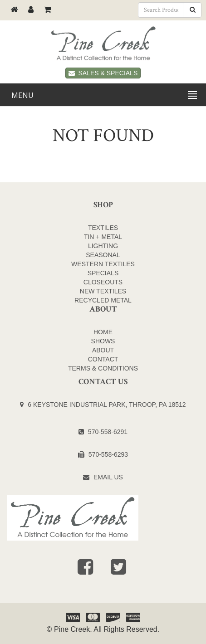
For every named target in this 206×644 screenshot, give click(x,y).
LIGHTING (103, 246)
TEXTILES (103, 228)
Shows (103, 341)
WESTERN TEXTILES (103, 264)
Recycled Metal (103, 300)
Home (103, 332)
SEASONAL (103, 255)
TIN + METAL (103, 237)
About (103, 350)
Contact (103, 359)
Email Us (108, 477)
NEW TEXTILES (103, 291)
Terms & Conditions (103, 368)
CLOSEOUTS (103, 282)
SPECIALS (103, 273)
